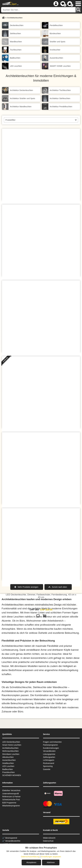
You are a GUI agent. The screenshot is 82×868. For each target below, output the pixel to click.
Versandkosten (49, 751)
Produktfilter (10, 120)
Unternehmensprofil (11, 794)
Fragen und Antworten (52, 742)
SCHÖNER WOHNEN (12, 775)
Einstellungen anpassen (51, 857)
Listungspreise (49, 754)
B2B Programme (9, 803)
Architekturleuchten (10, 748)
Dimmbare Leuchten (11, 754)
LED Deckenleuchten (11, 742)
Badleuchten (8, 769)
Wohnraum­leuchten (10, 751)
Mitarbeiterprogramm (11, 806)
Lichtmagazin (49, 760)
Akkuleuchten (8, 757)
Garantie (47, 769)
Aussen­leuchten (9, 760)
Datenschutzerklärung (30, 857)
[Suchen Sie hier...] (39, 10)
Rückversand (49, 763)
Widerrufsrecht (49, 838)
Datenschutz (48, 841)
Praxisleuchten (9, 772)
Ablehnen (51, 862)
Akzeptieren (31, 862)
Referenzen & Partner (11, 797)
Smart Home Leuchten (12, 745)
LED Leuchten (8, 766)
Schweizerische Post (11, 800)
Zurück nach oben (59, 587)
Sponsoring (48, 766)
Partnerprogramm (51, 745)
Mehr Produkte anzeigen (28, 587)
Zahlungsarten (49, 757)
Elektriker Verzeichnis (11, 790)
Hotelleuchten (8, 763)
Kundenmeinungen (51, 748)
